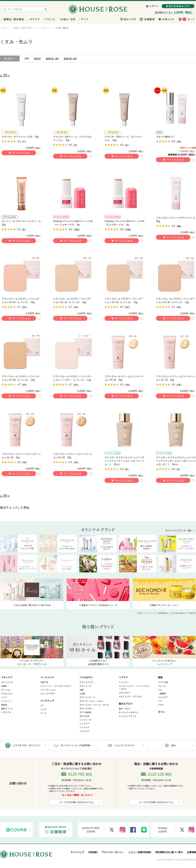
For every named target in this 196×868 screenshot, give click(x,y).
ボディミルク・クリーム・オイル (94, 705)
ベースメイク (47, 677)
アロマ (161, 705)
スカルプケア (125, 693)
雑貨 (160, 677)
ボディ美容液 (85, 712)
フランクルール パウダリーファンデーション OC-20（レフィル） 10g (124, 300)
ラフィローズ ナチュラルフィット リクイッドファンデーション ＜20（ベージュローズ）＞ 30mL (176, 461)
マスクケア (163, 697)
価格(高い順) (70, 58)
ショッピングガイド (124, 745)
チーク (43, 713)
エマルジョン (7, 693)
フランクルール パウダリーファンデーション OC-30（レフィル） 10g (176, 300)
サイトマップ (77, 852)
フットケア (84, 727)
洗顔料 (4, 686)
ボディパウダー (86, 708)
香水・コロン (125, 708)
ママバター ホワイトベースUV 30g (20, 137)
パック (4, 697)
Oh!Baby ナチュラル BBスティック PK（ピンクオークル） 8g (124, 223)
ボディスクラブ (86, 682)
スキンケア (7, 677)
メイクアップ (47, 701)
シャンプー (124, 682)
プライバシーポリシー (113, 852)
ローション (6, 690)
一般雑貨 (162, 693)
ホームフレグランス (127, 716)
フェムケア (84, 731)
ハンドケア (84, 723)
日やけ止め (84, 716)
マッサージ (6, 701)
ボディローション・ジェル (91, 701)
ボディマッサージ (87, 697)
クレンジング (7, 682)
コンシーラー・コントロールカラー (56, 686)
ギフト (161, 712)
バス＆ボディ (86, 677)
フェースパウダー (48, 693)
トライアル (6, 712)
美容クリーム (7, 708)
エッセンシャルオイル (129, 712)
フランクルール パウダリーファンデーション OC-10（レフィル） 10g (73, 300)
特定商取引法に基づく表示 (169, 852)
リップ (43, 709)
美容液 (4, 705)
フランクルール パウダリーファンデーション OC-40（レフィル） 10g (21, 378)
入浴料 (82, 693)
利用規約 (93, 852)
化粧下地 (44, 682)
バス (160, 690)
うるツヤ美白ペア (165, 137)
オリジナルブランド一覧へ (179, 530)
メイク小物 (163, 682)
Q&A (173, 745)
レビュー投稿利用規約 (140, 852)
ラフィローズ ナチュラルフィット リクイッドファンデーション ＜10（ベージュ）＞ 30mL (124, 461)
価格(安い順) (52, 58)
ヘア (160, 701)
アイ (42, 705)
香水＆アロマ (126, 704)
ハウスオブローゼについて (26, 745)
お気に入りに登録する (39, 153)
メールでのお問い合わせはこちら (76, 802)
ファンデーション (48, 690)
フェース (162, 686)
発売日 (37, 58)
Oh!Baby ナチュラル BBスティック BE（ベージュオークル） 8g (73, 223)
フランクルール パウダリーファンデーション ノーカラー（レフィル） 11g (73, 378)
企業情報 (191, 852)
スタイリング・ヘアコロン (131, 696)
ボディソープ (85, 686)
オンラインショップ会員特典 (75, 745)
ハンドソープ (85, 720)
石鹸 (82, 690)
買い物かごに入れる (19, 153)
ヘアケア (123, 677)
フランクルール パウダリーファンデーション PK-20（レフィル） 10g (21, 300)
